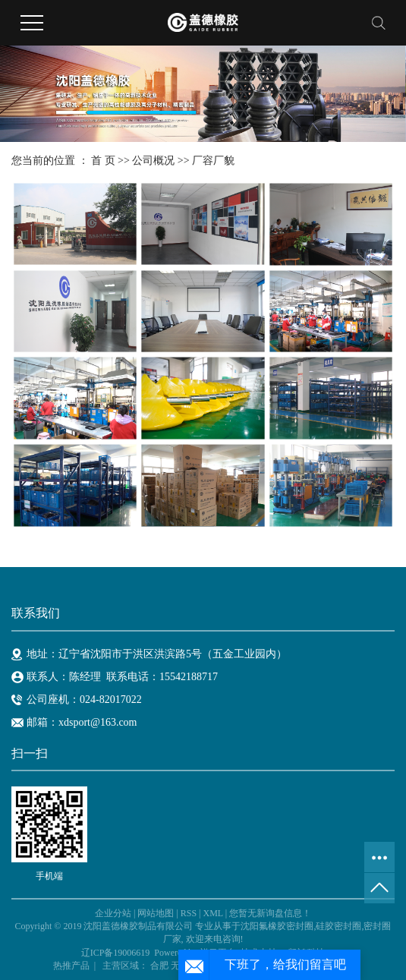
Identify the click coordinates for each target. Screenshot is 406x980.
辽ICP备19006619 (116, 953)
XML (212, 913)
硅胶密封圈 (338, 926)
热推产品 (71, 966)
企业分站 (113, 913)
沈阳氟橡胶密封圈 (277, 926)
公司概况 (153, 161)
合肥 (159, 966)
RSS (189, 913)
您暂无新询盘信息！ (270, 913)
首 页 (103, 161)
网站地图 (156, 913)
